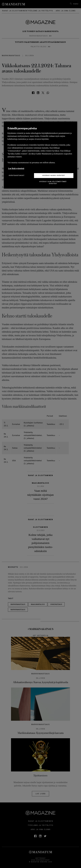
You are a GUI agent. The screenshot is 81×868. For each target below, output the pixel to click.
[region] (40, 155)
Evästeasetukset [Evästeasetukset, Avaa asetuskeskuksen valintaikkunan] (17, 175)
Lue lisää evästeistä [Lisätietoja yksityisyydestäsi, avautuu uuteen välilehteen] (16, 168)
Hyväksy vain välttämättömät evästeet (53, 183)
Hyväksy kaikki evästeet (54, 175)
